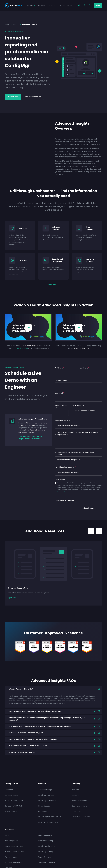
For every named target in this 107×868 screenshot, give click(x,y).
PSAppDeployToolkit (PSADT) (50, 817)
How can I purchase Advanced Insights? (26, 733)
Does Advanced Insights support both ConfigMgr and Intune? (35, 711)
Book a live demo (21, 348)
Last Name (85, 368)
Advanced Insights (46, 790)
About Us (75, 790)
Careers (75, 795)
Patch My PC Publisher (48, 800)
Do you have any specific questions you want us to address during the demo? (77, 433)
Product (16, 24)
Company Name (62, 381)
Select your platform (63, 420)
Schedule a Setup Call (14, 800)
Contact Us (76, 811)
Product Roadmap (46, 841)
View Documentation (33, 97)
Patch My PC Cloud (46, 795)
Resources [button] (54, 5)
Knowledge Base (12, 841)
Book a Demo (13, 97)
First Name (60, 368)
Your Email (59, 393)
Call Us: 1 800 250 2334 (81, 817)
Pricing (63, 5)
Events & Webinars (80, 800)
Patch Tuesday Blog (46, 846)
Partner (69, 5)
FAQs (7, 835)
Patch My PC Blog (46, 852)
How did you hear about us (65, 467)
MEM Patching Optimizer (48, 822)
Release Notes (11, 857)
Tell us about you (79, 406)
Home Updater (44, 806)
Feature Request (45, 835)
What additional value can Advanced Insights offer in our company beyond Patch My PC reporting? (47, 719)
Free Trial (9, 790)
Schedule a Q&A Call (13, 806)
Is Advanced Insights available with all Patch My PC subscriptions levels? (40, 726)
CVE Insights (43, 811)
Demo (98, 5)
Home (7, 24)
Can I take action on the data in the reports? (28, 746)
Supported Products (47, 862)
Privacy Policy (62, 492)
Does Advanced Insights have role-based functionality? (33, 739)
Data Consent (61, 480)
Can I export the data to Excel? (22, 752)
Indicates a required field (65, 500)
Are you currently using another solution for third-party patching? (75, 453)
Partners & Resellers (13, 862)
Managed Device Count (61, 406)
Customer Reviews (79, 806)
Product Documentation (15, 852)
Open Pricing (13, 598)
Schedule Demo (11, 795)
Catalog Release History (15, 846)
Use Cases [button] (42, 5)
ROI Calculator (11, 811)
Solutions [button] (31, 5)
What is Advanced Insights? (21, 689)
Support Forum (45, 857)
